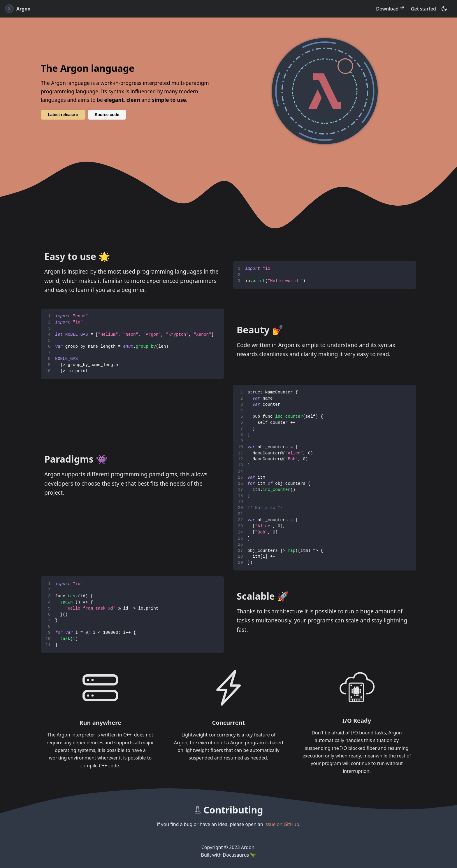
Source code (107, 115)
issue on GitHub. (282, 824)
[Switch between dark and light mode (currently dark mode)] (444, 9)
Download (390, 9)
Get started (423, 9)
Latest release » (63, 115)
